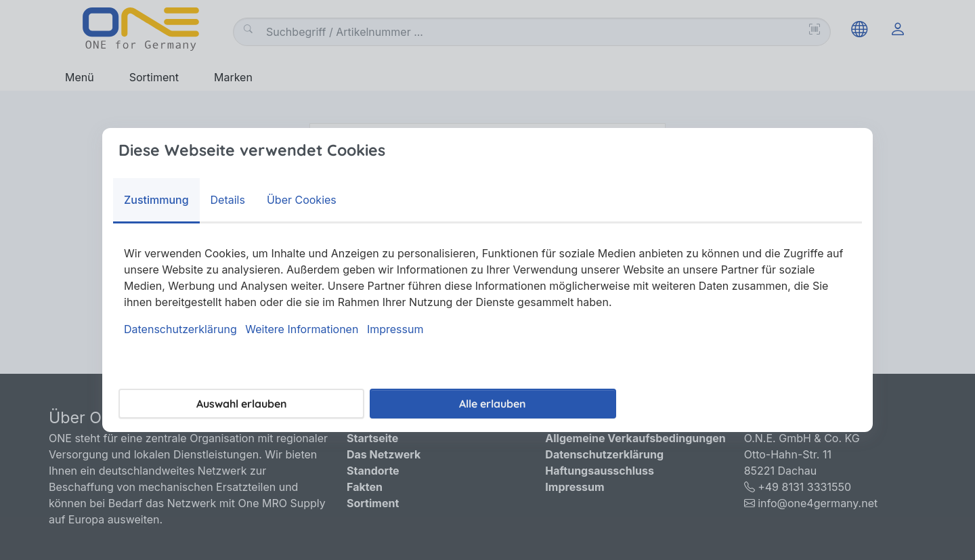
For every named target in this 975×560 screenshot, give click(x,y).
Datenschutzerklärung (180, 329)
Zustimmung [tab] (156, 200)
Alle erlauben (493, 404)
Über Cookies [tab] (302, 200)
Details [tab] (228, 200)
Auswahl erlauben (242, 404)
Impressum (395, 329)
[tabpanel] (487, 291)
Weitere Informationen (302, 329)
